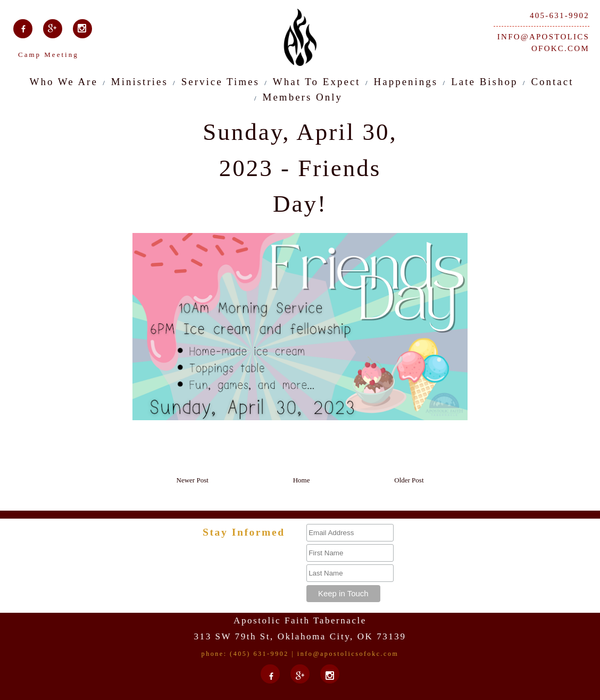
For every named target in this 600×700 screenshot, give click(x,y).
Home (302, 480)
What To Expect (317, 82)
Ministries (140, 82)
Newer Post (193, 480)
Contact (552, 82)
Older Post (409, 480)
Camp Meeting (48, 55)
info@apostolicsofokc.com (543, 43)
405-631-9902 (560, 15)
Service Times (220, 82)
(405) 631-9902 (259, 654)
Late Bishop (484, 82)
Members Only (303, 97)
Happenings (406, 82)
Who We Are (64, 82)
